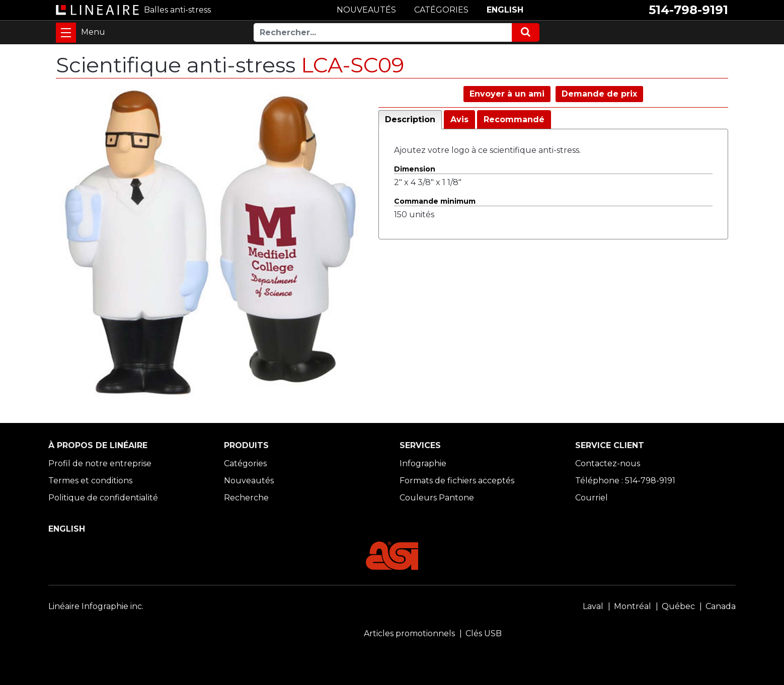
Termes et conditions (90, 481)
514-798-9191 (688, 10)
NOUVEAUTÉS (366, 10)
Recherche (246, 498)
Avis (459, 119)
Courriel (592, 498)
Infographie (423, 463)
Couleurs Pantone (437, 498)
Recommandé (514, 119)
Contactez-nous (608, 463)
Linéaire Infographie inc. (96, 606)
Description (410, 119)
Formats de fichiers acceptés (457, 481)
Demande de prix (599, 94)
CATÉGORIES (441, 10)
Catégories (245, 463)
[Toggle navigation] (66, 33)
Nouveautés (249, 481)
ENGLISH (505, 10)
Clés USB (484, 633)
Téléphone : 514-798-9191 (625, 481)
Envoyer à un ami (507, 94)
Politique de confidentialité (103, 498)
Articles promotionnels (409, 633)
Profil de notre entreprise (100, 463)
